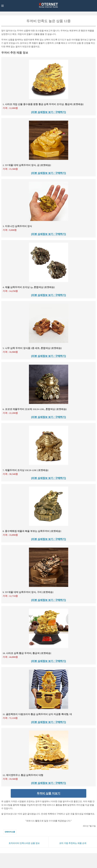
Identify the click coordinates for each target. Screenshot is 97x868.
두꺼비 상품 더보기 (48, 793)
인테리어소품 (10, 832)
